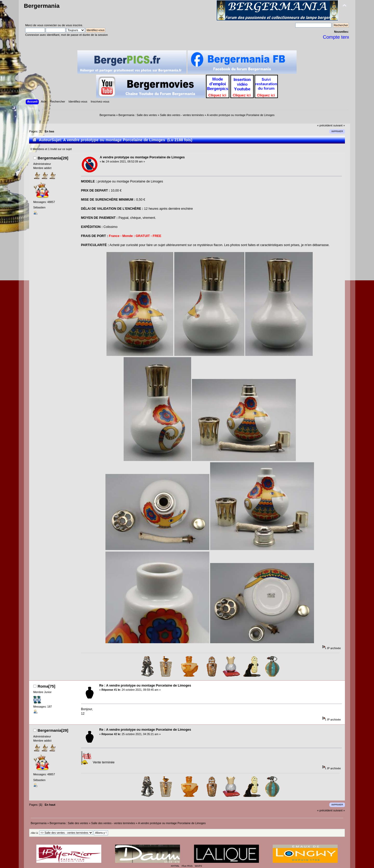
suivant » (339, 125)
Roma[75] (46, 686)
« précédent (325, 125)
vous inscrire (74, 25)
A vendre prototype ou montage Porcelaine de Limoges (142, 157)
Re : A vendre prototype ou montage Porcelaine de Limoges (145, 686)
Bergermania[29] (53, 158)
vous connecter (47, 25)
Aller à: (35, 833)
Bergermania (42, 6)
